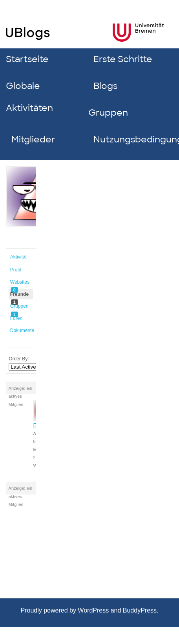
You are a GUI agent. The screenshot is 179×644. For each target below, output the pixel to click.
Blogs (105, 86)
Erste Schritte (123, 59)
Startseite (27, 59)
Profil (16, 270)
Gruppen (108, 113)
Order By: (19, 359)
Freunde (19, 296)
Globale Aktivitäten (29, 97)
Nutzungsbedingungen (132, 139)
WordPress (93, 610)
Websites (20, 283)
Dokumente (22, 330)
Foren (16, 318)
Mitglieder (33, 139)
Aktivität (18, 257)
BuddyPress (140, 610)
